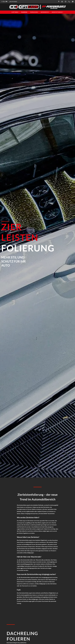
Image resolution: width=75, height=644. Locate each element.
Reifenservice (45, 12)
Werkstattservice (58, 12)
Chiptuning (15, 12)
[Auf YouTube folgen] (7, 2)
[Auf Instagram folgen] (4, 2)
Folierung (25, 12)
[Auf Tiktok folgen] (5, 2)
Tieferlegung (34, 12)
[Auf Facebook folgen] (2, 2)
